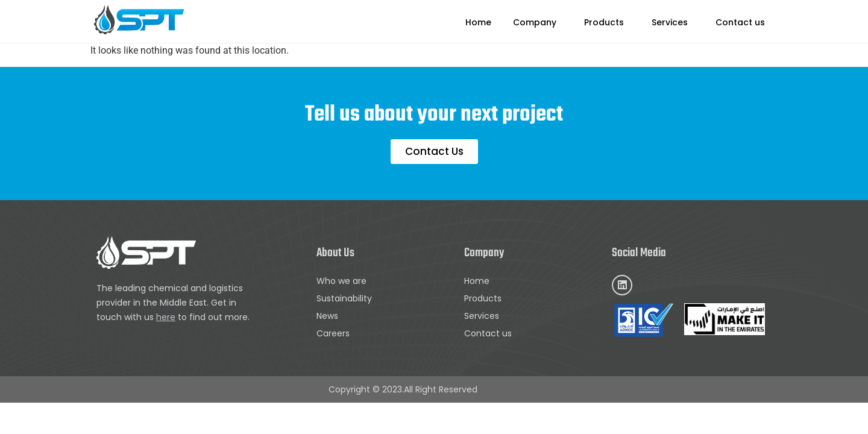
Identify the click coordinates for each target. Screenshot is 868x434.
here (166, 317)
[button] (538, 22)
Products (604, 22)
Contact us (740, 22)
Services (670, 22)
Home (478, 22)
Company (535, 22)
